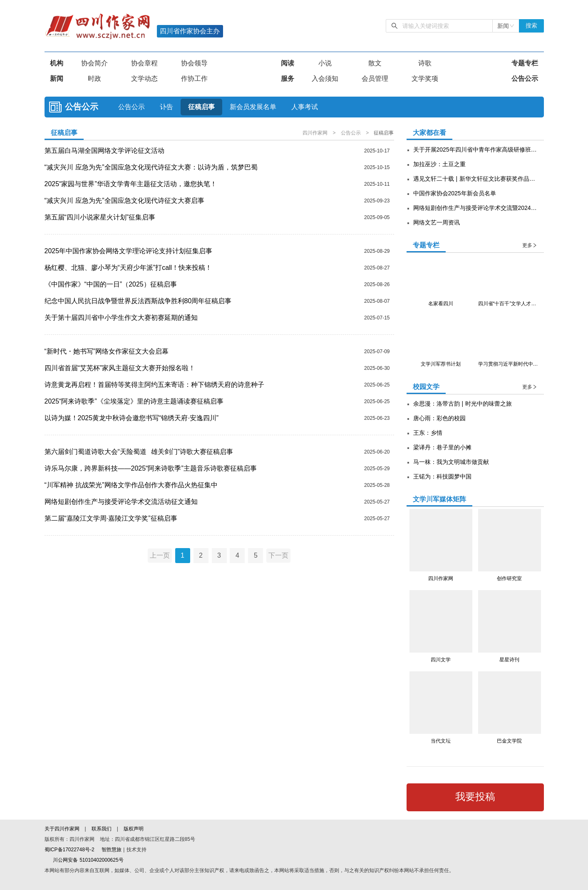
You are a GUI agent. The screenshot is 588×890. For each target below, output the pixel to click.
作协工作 (194, 79)
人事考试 (305, 107)
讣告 (166, 107)
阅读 (288, 63)
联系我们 (102, 829)
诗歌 (425, 63)
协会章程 (144, 63)
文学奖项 (425, 79)
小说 (325, 63)
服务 (288, 79)
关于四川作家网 (63, 829)
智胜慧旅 (112, 850)
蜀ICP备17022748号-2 (69, 850)
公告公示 (525, 79)
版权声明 (134, 829)
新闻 (57, 79)
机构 (57, 63)
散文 (375, 63)
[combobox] (506, 26)
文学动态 (144, 79)
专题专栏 (525, 63)
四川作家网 (316, 133)
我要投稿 (475, 797)
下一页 (280, 555)
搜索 (531, 26)
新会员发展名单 (253, 107)
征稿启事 (201, 107)
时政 (94, 79)
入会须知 (325, 79)
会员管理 (375, 79)
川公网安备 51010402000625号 (84, 860)
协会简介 (94, 63)
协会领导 (194, 63)
